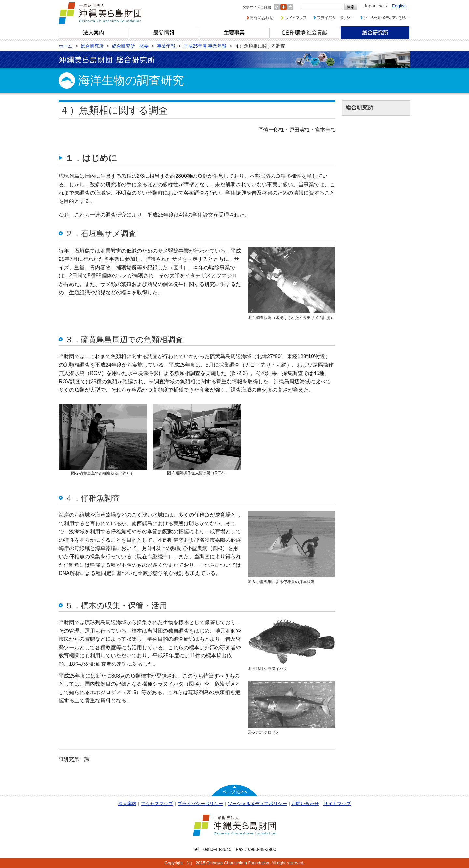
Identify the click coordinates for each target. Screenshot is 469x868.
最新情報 (164, 33)
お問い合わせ (305, 804)
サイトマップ (337, 804)
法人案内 (127, 804)
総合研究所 (375, 33)
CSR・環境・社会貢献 (305, 33)
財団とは (94, 33)
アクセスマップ (157, 804)
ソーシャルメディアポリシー (257, 804)
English (399, 6)
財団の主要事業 (234, 33)
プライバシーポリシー (200, 804)
